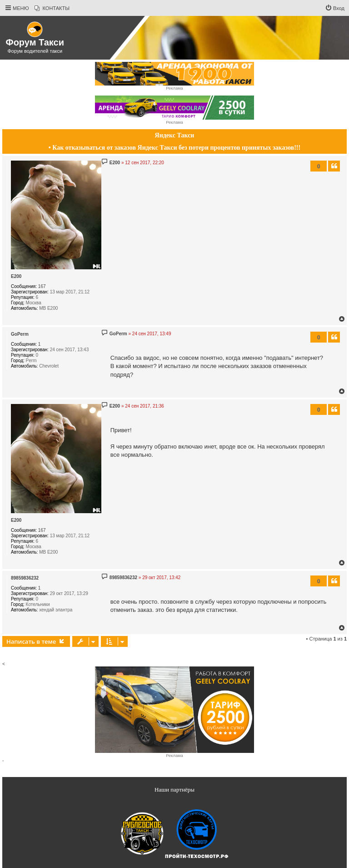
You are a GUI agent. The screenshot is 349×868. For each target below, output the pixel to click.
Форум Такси (35, 42)
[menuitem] (52, 8)
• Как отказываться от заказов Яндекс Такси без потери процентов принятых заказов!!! (174, 148)
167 (42, 286)
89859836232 (25, 578)
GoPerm (20, 334)
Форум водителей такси (35, 51)
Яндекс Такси (175, 135)
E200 (16, 276)
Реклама (174, 88)
